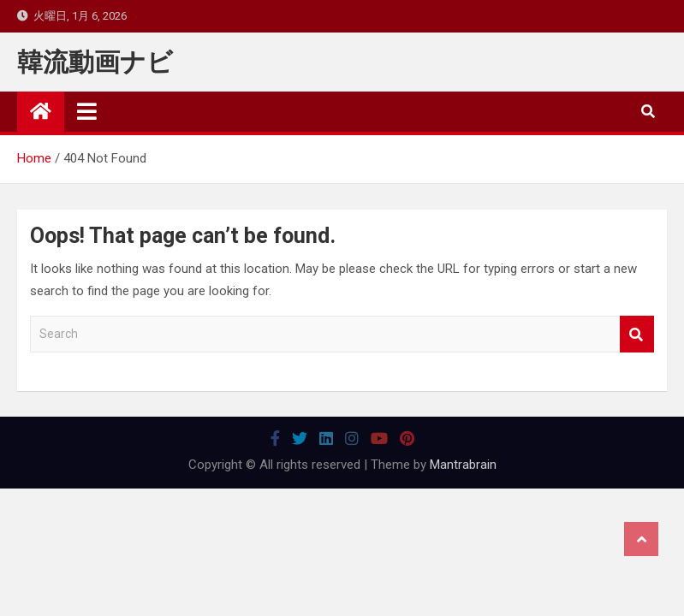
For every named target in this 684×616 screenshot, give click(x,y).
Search (637, 334)
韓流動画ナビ (95, 62)
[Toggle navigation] (87, 111)
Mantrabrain (463, 465)
